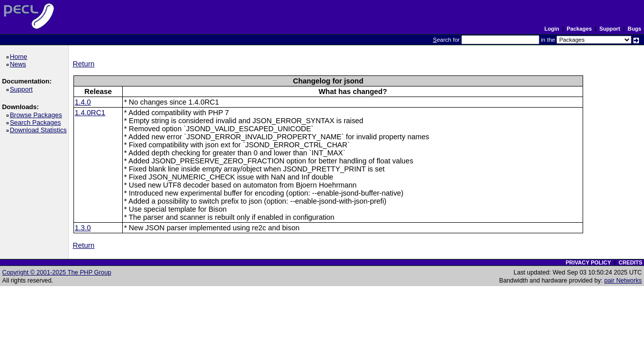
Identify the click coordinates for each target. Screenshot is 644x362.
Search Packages (37, 122)
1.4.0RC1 (90, 113)
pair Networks (623, 281)
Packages (579, 29)
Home (20, 57)
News (19, 64)
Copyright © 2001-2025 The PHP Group (57, 273)
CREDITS (630, 262)
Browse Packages (37, 115)
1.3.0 (83, 228)
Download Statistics (40, 130)
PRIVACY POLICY (588, 262)
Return (84, 64)
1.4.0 (83, 102)
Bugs (635, 29)
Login (552, 29)
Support (610, 29)
